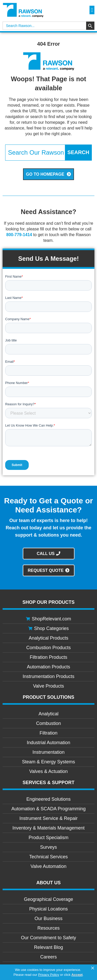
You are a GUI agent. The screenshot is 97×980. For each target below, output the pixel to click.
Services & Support (48, 783)
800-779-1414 (19, 235)
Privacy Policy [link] (48, 975)
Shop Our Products (49, 602)
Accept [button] (77, 975)
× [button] (93, 968)
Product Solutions (48, 697)
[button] (92, 10)
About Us (49, 883)
